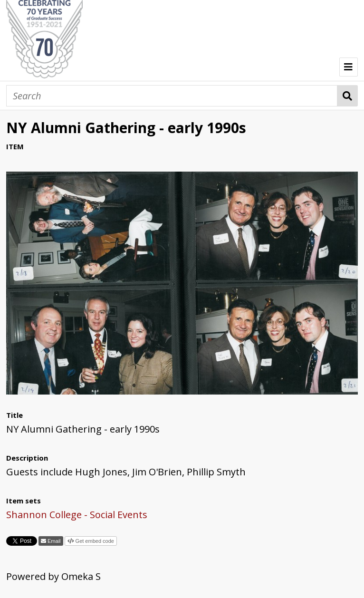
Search (348, 96)
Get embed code (94, 541)
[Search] (172, 96)
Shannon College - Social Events (77, 515)
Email (53, 541)
